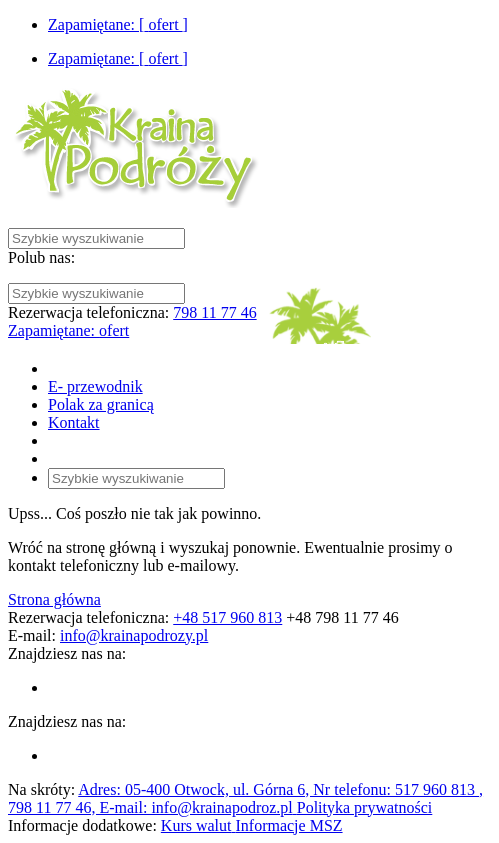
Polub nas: (41, 257)
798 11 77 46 (214, 312)
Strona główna (54, 599)
